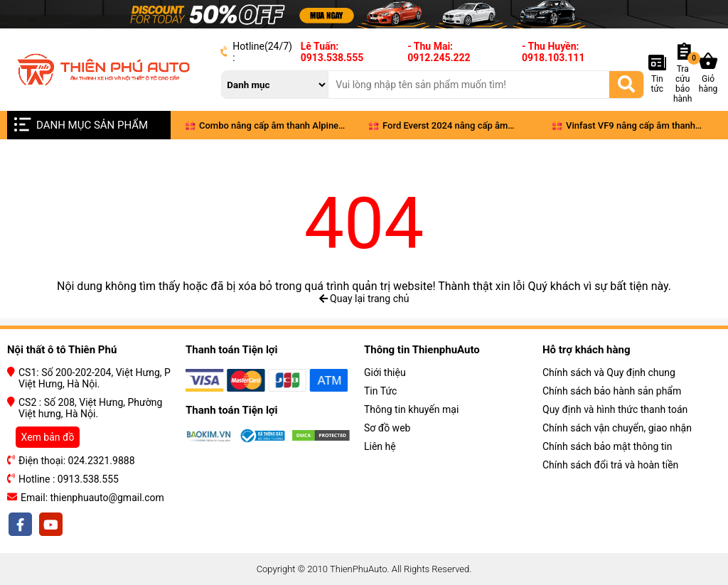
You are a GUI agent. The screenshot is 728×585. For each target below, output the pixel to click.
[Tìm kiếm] (626, 84)
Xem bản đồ (48, 437)
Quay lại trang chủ (364, 299)
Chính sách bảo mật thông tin (607, 446)
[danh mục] (275, 85)
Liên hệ (380, 446)
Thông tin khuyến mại (411, 409)
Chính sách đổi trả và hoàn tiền (610, 465)
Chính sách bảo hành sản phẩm (612, 391)
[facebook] (21, 525)
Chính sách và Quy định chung (609, 372)
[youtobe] (50, 525)
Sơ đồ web (387, 428)
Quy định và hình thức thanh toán (615, 409)
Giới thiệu (385, 372)
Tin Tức (380, 391)
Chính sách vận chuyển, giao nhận (617, 428)
